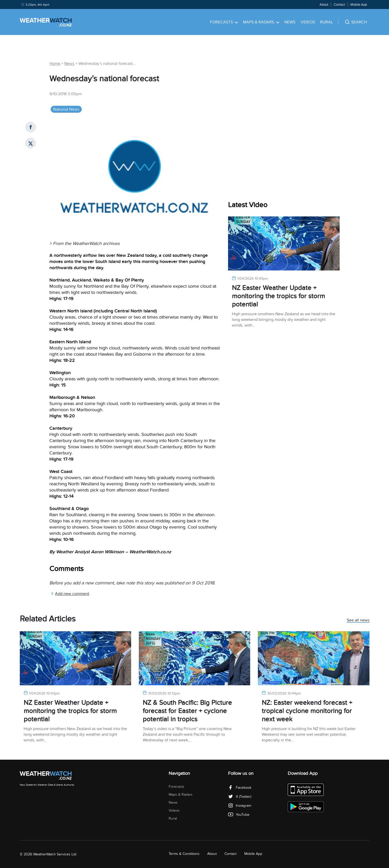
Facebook (240, 788)
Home (55, 64)
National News (66, 109)
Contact (339, 5)
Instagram (240, 806)
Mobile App (359, 5)
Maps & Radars (261, 22)
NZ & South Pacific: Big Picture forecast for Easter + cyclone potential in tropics (187, 711)
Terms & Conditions (184, 854)
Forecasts (224, 22)
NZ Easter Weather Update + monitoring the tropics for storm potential (278, 296)
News (290, 22)
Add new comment (70, 594)
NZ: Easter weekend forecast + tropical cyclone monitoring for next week (307, 711)
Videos (308, 22)
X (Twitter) (240, 797)
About (324, 5)
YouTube (239, 815)
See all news (358, 620)
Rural (327, 22)
